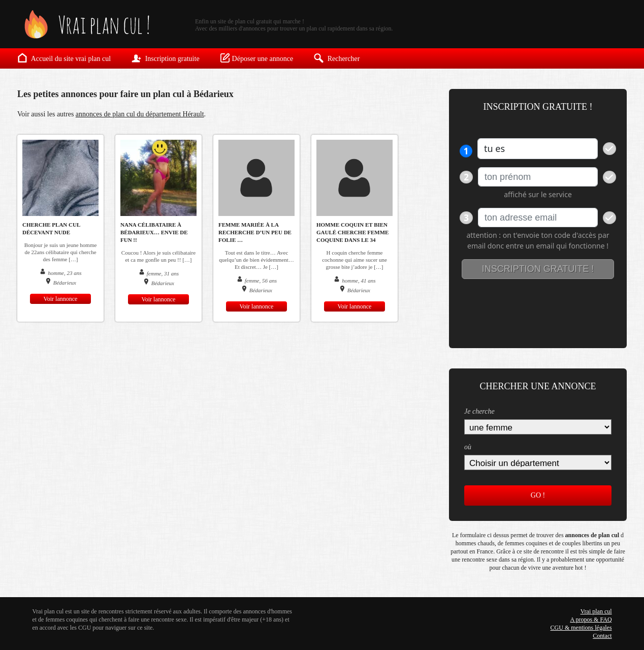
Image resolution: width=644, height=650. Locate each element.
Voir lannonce (61, 299)
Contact (602, 636)
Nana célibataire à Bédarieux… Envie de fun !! (154, 232)
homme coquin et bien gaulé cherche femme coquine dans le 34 (352, 232)
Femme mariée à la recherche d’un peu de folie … (255, 232)
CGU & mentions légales (581, 628)
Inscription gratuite (165, 58)
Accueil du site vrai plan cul (64, 58)
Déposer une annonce (257, 58)
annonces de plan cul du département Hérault (140, 114)
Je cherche (479, 411)
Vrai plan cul (596, 611)
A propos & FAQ (591, 620)
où (468, 447)
